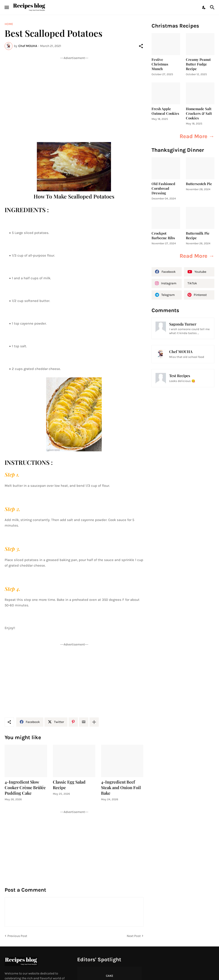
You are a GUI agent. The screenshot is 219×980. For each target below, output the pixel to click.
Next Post (134, 936)
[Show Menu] (6, 7)
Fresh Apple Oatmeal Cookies (165, 111)
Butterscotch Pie (199, 184)
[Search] (213, 7)
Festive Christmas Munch (160, 64)
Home (9, 24)
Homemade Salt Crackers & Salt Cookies (199, 113)
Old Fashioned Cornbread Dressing (163, 188)
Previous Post (17, 936)
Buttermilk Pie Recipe (198, 236)
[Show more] (94, 722)
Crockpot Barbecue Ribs (163, 236)
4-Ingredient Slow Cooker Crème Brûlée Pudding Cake (25, 788)
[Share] (141, 46)
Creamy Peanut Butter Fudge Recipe (198, 64)
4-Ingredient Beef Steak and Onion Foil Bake (121, 788)
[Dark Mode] (204, 7)
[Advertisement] (74, 93)
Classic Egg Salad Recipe (69, 785)
